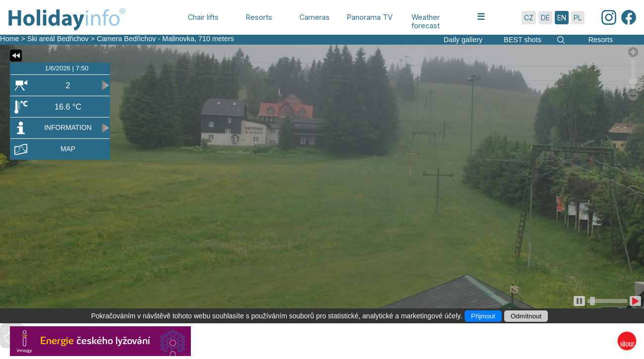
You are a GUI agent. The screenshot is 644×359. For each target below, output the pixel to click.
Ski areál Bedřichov (59, 39)
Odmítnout (526, 316)
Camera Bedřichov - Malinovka (146, 39)
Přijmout (483, 316)
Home (9, 39)
